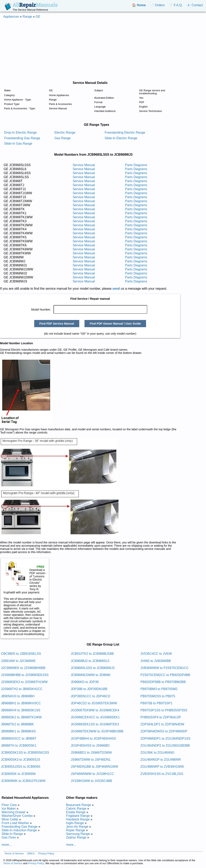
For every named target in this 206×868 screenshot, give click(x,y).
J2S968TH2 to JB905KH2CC (22, 689)
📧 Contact (195, 5)
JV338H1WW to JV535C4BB (91, 781)
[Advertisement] (103, 50)
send (116, 289)
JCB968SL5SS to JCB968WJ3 (93, 668)
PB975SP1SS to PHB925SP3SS (164, 710)
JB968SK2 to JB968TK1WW (21, 717)
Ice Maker (9, 809)
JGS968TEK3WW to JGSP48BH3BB (97, 731)
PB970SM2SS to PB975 (158, 696)
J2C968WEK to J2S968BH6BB (23, 668)
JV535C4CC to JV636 (156, 654)
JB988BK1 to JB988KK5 (18, 731)
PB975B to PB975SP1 (156, 703)
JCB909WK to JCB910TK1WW (23, 781)
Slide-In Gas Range (18, 144)
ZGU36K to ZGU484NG (157, 753)
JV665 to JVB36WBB (156, 661)
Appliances (11, 17)
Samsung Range (78, 834)
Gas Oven (9, 837)
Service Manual (84, 165)
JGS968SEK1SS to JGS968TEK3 (95, 724)
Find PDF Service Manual (57, 324)
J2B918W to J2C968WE (18, 661)
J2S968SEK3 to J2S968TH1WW (24, 682)
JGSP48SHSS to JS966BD (90, 746)
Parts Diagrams (136, 165)
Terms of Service (14, 853)
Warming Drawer (14, 812)
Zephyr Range (76, 837)
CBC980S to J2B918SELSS (21, 654)
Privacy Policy (46, 853)
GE (38, 17)
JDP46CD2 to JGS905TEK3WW (94, 703)
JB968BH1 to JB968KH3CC (21, 703)
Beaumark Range (79, 805)
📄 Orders (157, 5)
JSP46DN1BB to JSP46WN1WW (94, 767)
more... (7, 845)
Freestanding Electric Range (125, 132)
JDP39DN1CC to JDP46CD (90, 696)
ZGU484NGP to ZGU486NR (161, 760)
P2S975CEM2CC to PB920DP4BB (165, 675)
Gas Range (62, 138)
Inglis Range (75, 823)
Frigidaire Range (78, 816)
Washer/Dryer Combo (17, 816)
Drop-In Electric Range (21, 132)
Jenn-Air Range (77, 827)
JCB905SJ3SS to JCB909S (21, 767)
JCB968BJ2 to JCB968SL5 (90, 661)
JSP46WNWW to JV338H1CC (92, 774)
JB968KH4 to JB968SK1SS (21, 710)
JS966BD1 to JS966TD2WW (91, 753)
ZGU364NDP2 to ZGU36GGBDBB (165, 746)
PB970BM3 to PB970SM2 (159, 689)
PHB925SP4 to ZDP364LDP (161, 717)
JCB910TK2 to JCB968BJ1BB (92, 654)
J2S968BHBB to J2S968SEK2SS (25, 675)
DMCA (31, 853)
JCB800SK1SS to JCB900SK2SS (25, 753)
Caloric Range (76, 809)
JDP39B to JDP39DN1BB (89, 689)
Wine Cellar (10, 819)
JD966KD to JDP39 (85, 682)
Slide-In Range (12, 834)
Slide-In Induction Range (19, 830)
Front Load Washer (15, 823)
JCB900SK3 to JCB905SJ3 (21, 760)
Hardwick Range (78, 819)
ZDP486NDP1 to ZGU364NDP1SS (165, 739)
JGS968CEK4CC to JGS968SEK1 (95, 717)
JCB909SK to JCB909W (18, 774)
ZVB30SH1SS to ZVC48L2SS (162, 774)
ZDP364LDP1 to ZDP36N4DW (162, 724)
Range (27, 17)
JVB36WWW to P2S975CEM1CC (164, 668)
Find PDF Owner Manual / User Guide (115, 324)
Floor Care (9, 805)
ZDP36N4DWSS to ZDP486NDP (164, 731)
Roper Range (76, 830)
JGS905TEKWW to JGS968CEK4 (95, 710)
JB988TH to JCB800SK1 (19, 746)
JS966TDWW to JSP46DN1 (91, 760)
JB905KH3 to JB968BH (18, 696)
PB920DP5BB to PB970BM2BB (163, 682)
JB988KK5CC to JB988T (19, 739)
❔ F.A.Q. (176, 5)
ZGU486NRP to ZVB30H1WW (162, 767)
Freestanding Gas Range (22, 138)
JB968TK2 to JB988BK (18, 724)
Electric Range (65, 132)
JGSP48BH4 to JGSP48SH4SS (93, 739)
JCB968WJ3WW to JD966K (91, 675)
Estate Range (76, 812)
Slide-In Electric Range (121, 138)
